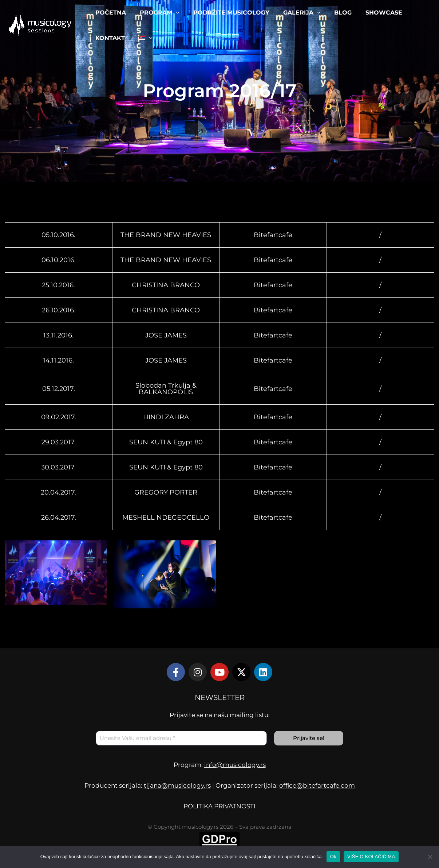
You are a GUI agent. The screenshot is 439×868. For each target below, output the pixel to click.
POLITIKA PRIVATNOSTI (219, 806)
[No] (430, 857)
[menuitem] (142, 38)
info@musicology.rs (235, 765)
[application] (173, 13)
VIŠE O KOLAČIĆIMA (371, 857)
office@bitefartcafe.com (317, 785)
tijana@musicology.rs (177, 785)
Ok (333, 857)
